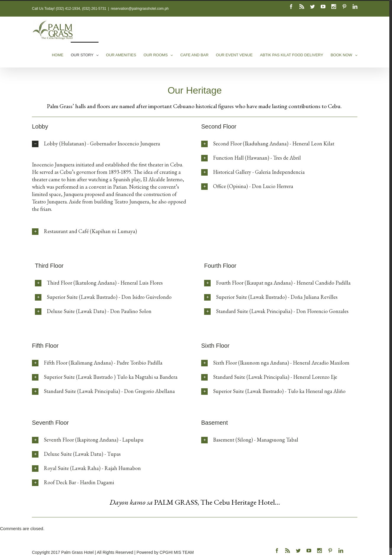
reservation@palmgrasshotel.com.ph (140, 9)
